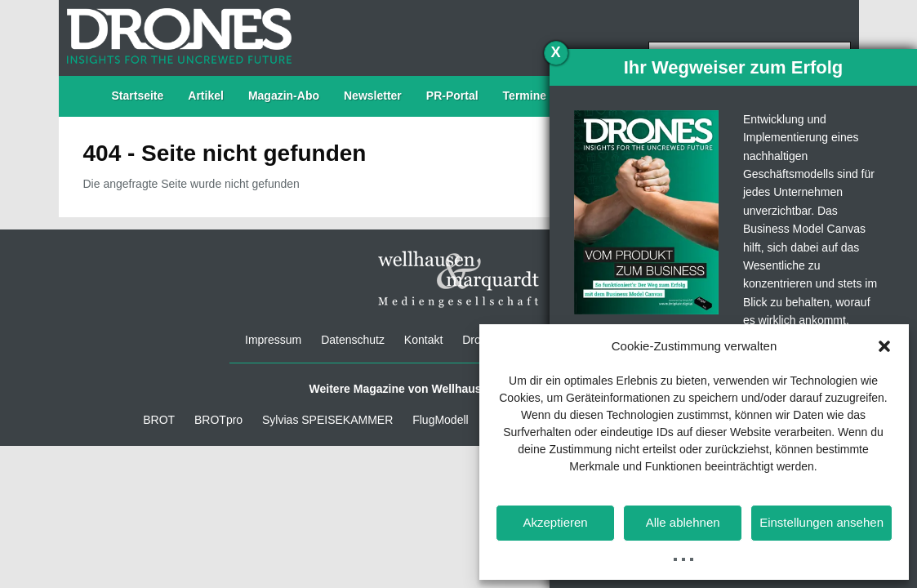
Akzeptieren (555, 522)
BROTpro (218, 420)
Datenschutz (353, 340)
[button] (884, 346)
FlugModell (440, 420)
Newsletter (373, 96)
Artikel (206, 96)
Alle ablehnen (683, 522)
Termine (525, 96)
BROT (159, 420)
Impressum (273, 340)
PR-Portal (452, 96)
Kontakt (423, 340)
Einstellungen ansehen (821, 522)
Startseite (138, 96)
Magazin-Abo (284, 96)
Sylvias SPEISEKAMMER (327, 420)
